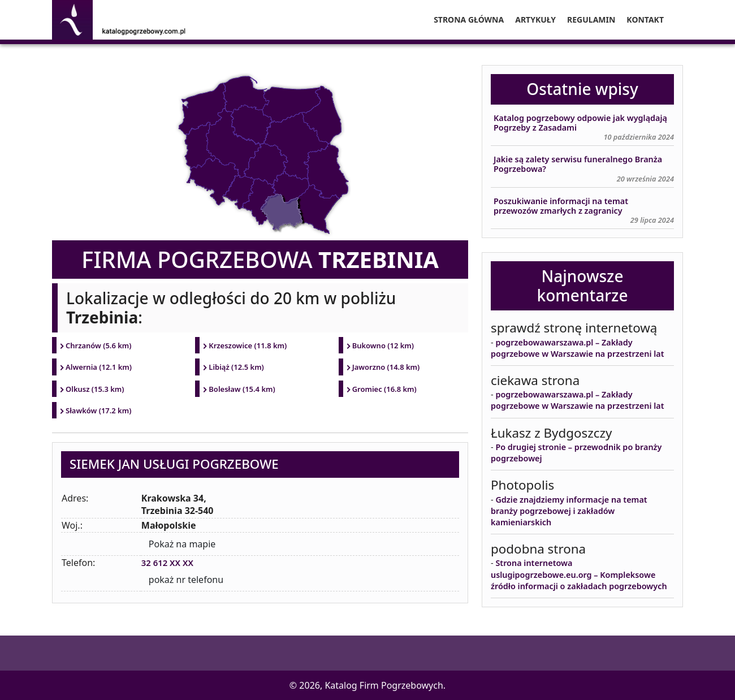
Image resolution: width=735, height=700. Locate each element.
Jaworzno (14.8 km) (386, 367)
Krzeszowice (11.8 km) (248, 345)
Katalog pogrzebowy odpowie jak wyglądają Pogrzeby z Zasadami (580, 123)
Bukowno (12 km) (383, 345)
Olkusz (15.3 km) (95, 389)
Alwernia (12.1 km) (99, 367)
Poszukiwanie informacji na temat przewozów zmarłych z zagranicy (561, 206)
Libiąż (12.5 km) (236, 367)
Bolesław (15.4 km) (242, 389)
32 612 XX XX (169, 563)
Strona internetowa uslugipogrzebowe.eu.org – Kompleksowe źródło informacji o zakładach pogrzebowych (579, 574)
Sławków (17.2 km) (99, 411)
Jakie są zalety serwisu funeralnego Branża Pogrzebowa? (578, 164)
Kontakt (645, 20)
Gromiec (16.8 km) (384, 389)
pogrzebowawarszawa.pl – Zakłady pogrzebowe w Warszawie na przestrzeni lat (578, 348)
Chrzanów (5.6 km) (99, 345)
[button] (23, 677)
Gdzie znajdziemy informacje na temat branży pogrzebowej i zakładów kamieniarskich (569, 511)
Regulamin (591, 20)
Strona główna (469, 20)
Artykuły (535, 20)
